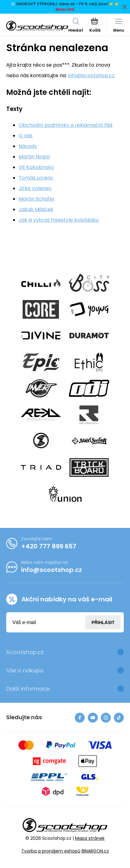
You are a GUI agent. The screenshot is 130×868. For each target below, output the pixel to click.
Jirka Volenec (35, 188)
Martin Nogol (34, 157)
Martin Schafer (37, 199)
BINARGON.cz (95, 851)
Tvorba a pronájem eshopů (51, 851)
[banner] (37, 26)
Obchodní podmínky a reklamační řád (65, 125)
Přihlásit (103, 622)
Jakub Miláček (36, 209)
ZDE (71, 9)
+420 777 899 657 (49, 546)
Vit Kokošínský (36, 167)
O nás (26, 136)
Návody (28, 146)
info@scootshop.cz (91, 75)
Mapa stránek (90, 838)
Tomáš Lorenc (36, 178)
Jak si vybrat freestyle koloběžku (59, 220)
